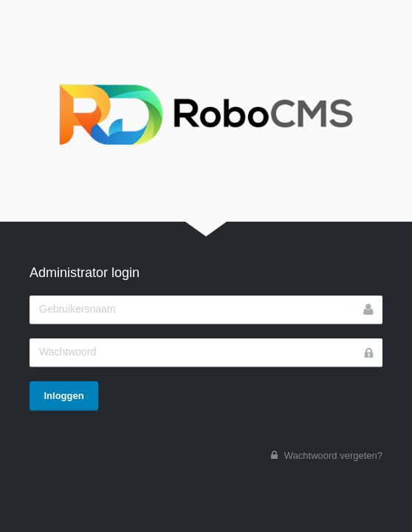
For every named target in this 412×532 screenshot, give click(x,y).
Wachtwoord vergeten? (333, 456)
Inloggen (64, 396)
